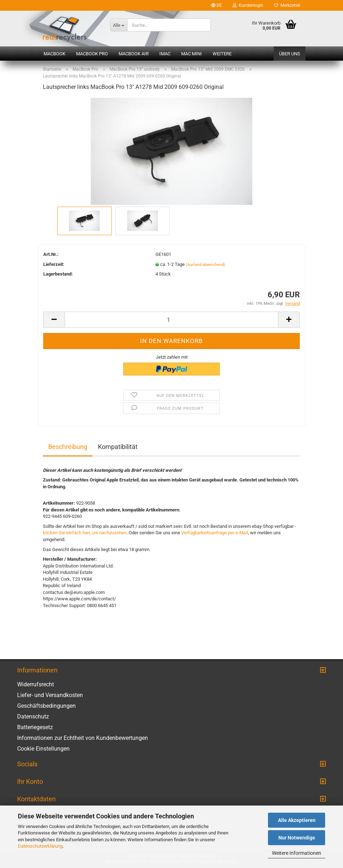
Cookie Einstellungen (43, 749)
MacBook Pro (92, 54)
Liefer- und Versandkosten (50, 695)
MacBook (54, 54)
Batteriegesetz (35, 727)
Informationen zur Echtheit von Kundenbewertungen (83, 738)
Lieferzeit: (54, 264)
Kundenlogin (248, 5)
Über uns (290, 54)
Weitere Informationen (297, 853)
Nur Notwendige (297, 838)
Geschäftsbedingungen (46, 706)
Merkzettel (287, 5)
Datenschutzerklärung (40, 846)
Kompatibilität (118, 447)
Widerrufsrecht (36, 684)
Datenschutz (33, 716)
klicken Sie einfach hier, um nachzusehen (85, 533)
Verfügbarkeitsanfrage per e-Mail (215, 533)
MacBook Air (134, 54)
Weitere (222, 54)
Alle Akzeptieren (297, 820)
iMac (165, 54)
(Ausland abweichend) (205, 265)
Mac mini (192, 54)
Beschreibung (68, 447)
